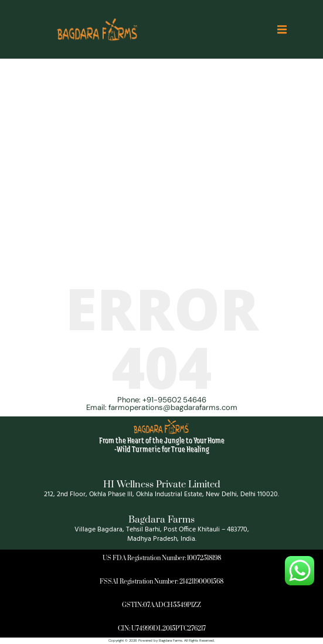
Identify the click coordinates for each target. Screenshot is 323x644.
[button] (282, 30)
